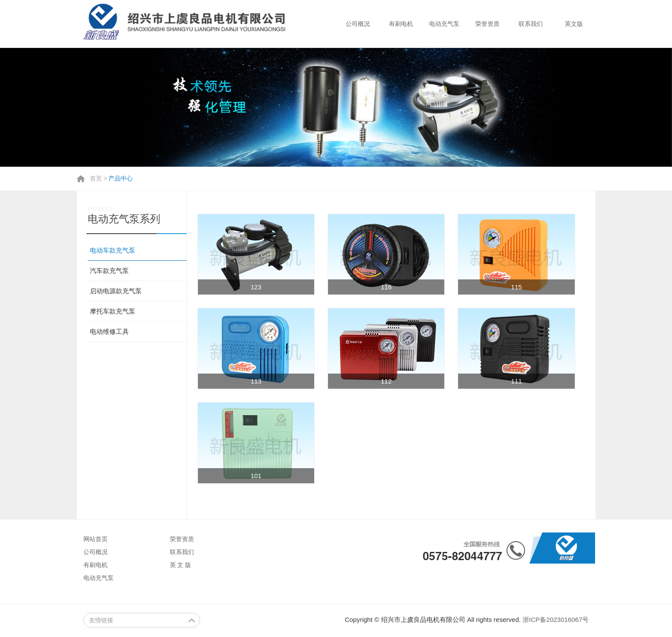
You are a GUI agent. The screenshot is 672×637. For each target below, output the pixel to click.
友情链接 (142, 620)
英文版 (574, 24)
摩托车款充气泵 (113, 311)
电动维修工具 (109, 331)
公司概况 (358, 24)
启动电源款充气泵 (116, 291)
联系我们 (531, 24)
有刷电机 (401, 24)
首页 (96, 178)
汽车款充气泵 (109, 271)
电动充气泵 (444, 24)
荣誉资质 (487, 24)
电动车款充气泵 (113, 250)
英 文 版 (181, 565)
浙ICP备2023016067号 (556, 620)
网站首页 (96, 539)
